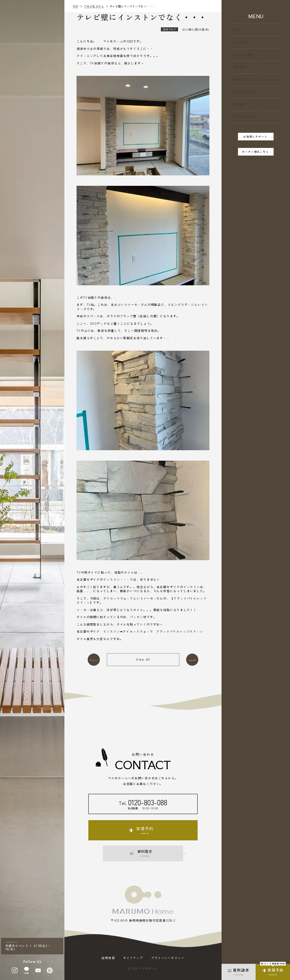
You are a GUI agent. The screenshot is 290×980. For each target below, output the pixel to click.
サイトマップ (133, 958)
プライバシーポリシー (168, 958)
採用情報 (108, 958)
